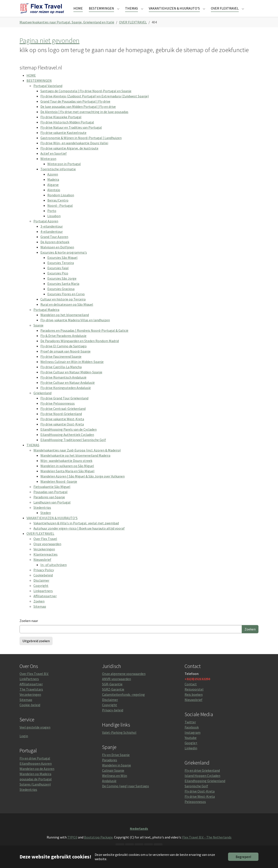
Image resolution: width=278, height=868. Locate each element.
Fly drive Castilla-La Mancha (61, 374)
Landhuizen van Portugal (52, 509)
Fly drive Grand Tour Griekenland (64, 405)
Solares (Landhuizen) (35, 791)
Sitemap (40, 613)
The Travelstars (31, 696)
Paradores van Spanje (49, 504)
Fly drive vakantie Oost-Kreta (62, 431)
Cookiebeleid (43, 582)
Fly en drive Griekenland (202, 777)
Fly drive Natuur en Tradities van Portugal (71, 134)
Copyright (41, 592)
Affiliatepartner (45, 603)
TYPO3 (72, 844)
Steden (46, 520)
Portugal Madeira (46, 317)
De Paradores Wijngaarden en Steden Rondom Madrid (80, 348)
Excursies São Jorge (62, 285)
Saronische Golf (196, 793)
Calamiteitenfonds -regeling (123, 702)
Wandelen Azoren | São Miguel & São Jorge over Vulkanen (83, 483)
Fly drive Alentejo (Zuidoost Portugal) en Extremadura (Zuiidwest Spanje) (95, 103)
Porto (52, 218)
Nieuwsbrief (42, 566)
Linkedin (191, 755)
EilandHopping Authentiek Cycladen (67, 441)
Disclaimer (41, 587)
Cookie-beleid (30, 712)
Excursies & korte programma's (64, 259)
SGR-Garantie (112, 691)
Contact (191, 691)
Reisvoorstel (194, 696)
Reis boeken (194, 702)
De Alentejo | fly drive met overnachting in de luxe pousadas (84, 119)
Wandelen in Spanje (117, 772)
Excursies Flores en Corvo (66, 301)
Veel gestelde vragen (35, 734)
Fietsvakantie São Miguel (52, 494)
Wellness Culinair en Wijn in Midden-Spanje (72, 369)
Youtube (191, 745)
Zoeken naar (29, 628)
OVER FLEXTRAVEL (40, 540)
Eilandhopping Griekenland (205, 788)
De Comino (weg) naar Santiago (126, 793)
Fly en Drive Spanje (116, 762)
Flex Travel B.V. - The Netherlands (207, 844)
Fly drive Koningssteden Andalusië (66, 395)
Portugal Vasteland (48, 93)
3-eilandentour (52, 233)
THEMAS (33, 452)
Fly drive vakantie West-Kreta (62, 426)
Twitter (190, 729)
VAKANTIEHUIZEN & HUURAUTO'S (52, 525)
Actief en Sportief (54, 160)
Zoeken (39, 608)
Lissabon (54, 223)
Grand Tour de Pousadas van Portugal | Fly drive (75, 108)
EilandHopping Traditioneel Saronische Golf (73, 447)
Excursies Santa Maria (63, 290)
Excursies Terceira (61, 270)
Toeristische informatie (58, 176)
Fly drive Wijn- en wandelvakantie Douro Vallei (74, 150)
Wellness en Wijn (115, 783)
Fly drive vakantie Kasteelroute (63, 139)
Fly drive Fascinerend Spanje (61, 363)
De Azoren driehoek (55, 249)
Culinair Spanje (113, 777)
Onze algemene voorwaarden (124, 681)
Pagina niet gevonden (50, 48)
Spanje (38, 332)
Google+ (191, 750)
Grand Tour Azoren (54, 244)
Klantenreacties (46, 561)
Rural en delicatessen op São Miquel (67, 311)
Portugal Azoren (46, 228)
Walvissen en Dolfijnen (57, 254)
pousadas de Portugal (36, 786)
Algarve (53, 192)
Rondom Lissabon (61, 202)
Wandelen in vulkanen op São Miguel (67, 473)
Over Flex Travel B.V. (34, 681)
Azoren (53, 181)
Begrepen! (243, 857)
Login (24, 743)
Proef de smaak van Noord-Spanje (65, 358)
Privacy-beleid (113, 717)
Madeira (53, 186)
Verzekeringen (44, 556)
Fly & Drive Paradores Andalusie (63, 343)
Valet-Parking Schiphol (119, 739)
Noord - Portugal (60, 212)
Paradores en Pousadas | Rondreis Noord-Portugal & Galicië (84, 337)
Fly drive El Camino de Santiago (64, 353)
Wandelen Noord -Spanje (59, 488)
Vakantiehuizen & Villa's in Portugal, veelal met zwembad (76, 530)
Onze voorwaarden (47, 551)
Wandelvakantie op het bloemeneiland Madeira (75, 462)
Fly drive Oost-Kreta (200, 798)
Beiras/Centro (58, 207)
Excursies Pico (58, 280)
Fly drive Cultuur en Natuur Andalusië (68, 389)
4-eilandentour (52, 238)
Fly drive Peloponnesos (58, 410)
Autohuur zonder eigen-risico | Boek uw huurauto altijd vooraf (79, 535)
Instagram (193, 739)
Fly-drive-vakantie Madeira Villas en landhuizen (75, 327)
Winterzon (48, 166)
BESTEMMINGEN (39, 87)
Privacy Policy (44, 577)
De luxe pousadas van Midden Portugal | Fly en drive (78, 113)
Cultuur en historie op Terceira (63, 306)
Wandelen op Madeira (35, 781)
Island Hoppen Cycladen (202, 783)
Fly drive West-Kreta (200, 803)
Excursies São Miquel (62, 264)
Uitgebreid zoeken (36, 648)
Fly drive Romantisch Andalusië (63, 384)
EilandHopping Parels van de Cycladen (69, 436)
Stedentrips (42, 514)
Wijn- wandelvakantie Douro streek (66, 468)
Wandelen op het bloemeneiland (65, 322)
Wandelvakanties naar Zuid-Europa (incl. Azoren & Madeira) (77, 457)
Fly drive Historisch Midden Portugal (67, 129)
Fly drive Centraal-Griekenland (63, 415)
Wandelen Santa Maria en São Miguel (67, 478)
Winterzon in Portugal (64, 171)
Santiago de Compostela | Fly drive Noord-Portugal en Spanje (86, 98)
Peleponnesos (195, 809)
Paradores (110, 767)
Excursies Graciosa (61, 296)
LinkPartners (29, 686)
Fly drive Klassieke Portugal (61, 124)
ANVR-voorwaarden (117, 686)
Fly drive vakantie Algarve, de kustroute (69, 155)
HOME (31, 82)
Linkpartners (43, 598)
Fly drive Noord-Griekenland (61, 421)
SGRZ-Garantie (113, 696)
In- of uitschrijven (54, 572)
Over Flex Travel (45, 546)
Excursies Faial (58, 275)
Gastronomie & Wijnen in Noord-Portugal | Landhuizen (81, 145)
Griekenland (42, 400)
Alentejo (54, 197)
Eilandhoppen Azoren (36, 770)
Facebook (192, 734)
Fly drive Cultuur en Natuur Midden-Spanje (71, 379)
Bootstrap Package (98, 844)
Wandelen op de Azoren (37, 776)
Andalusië (109, 788)
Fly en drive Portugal (35, 765)
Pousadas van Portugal (50, 499)
